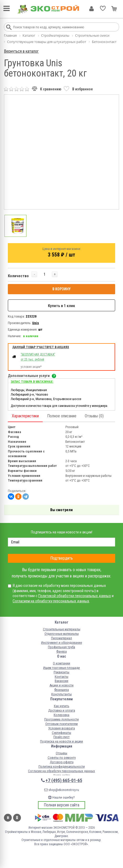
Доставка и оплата (62, 710)
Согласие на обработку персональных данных (61, 771)
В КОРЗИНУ (61, 289)
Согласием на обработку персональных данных (51, 601)
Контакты (61, 677)
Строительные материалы (62, 629)
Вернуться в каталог (21, 51)
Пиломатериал (61, 638)
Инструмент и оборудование (61, 643)
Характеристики (25, 416)
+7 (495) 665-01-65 (64, 780)
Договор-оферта (62, 762)
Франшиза (61, 690)
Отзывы (61, 753)
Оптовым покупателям (61, 724)
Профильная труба (61, 647)
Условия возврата (61, 728)
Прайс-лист (61, 737)
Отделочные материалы (62, 634)
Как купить (62, 706)
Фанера (61, 651)
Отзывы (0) (94, 416)
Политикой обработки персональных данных (75, 596)
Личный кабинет (91, 9)
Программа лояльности (61, 719)
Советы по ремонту (62, 758)
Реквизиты (61, 672)
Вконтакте (8, 818)
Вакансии (61, 681)
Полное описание (62, 416)
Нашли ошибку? (61, 797)
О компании (61, 663)
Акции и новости (61, 685)
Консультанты (61, 694)
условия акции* (31, 367)
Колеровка (61, 715)
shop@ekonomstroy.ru (62, 790)
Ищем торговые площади (61, 668)
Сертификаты (61, 733)
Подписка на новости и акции (61, 741)
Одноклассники (17, 818)
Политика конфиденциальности (62, 766)
